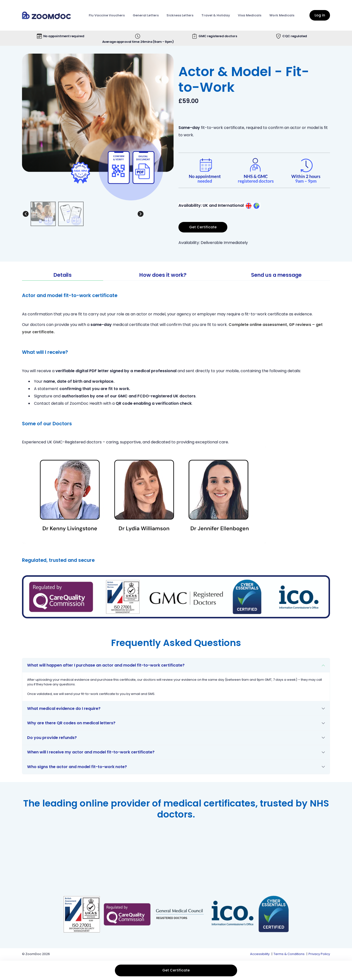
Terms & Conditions (289, 954)
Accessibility (260, 954)
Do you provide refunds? (52, 738)
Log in (320, 15)
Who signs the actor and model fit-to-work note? (77, 767)
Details (63, 275)
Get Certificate (176, 970)
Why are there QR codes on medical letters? (71, 723)
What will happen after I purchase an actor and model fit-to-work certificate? (106, 665)
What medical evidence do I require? (64, 709)
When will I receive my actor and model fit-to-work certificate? (91, 752)
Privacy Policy (319, 954)
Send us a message (276, 275)
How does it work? (163, 275)
